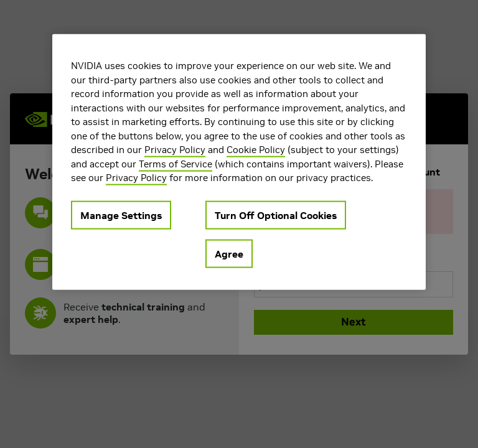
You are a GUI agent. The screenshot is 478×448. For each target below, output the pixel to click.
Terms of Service (176, 163)
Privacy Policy (175, 150)
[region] (239, 162)
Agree (229, 253)
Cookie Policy (256, 150)
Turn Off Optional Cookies (276, 215)
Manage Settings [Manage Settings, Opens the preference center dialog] (121, 215)
